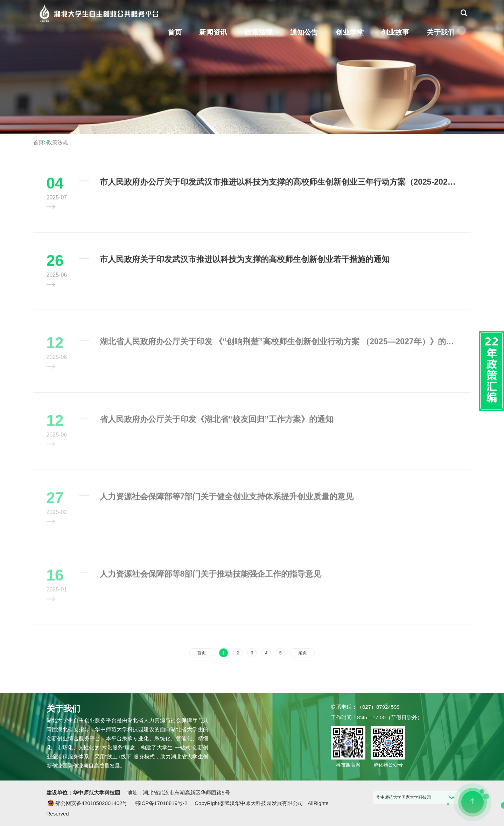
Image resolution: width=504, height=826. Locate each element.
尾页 (296, 652)
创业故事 (395, 32)
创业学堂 (350, 32)
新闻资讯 (213, 32)
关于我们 (441, 32)
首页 (175, 32)
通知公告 (304, 32)
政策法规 (259, 32)
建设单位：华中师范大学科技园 (84, 793)
